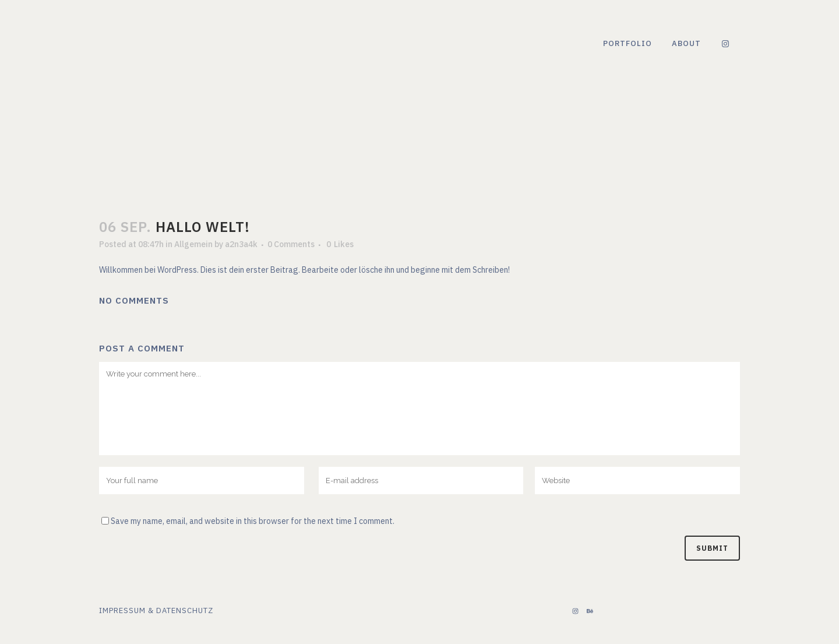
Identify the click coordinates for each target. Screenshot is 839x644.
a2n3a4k (241, 244)
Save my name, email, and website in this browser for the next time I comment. (253, 521)
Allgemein (193, 244)
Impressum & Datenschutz (156, 610)
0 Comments (291, 244)
